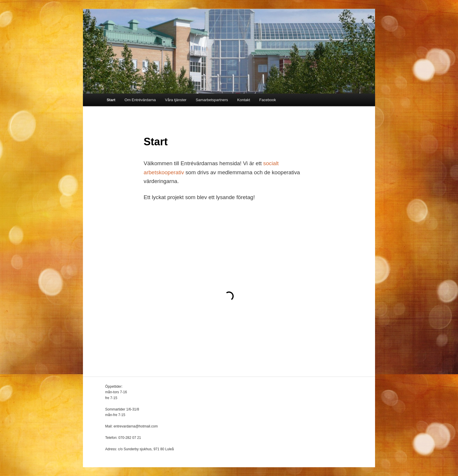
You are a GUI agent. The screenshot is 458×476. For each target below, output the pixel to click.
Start (111, 100)
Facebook (268, 100)
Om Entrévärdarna (140, 100)
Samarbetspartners (212, 100)
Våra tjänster (176, 100)
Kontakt (244, 100)
